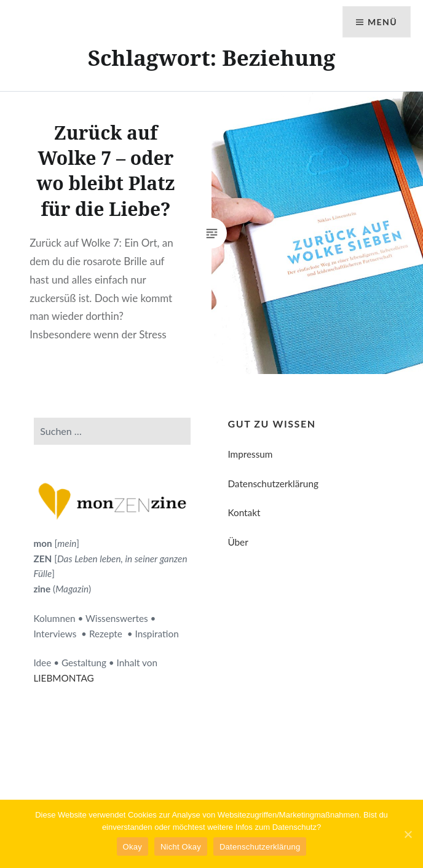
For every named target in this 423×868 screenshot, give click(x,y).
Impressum (250, 454)
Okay (132, 847)
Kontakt (244, 512)
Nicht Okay (181, 847)
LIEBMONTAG (63, 678)
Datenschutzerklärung (273, 484)
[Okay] (408, 834)
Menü (382, 22)
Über (238, 542)
